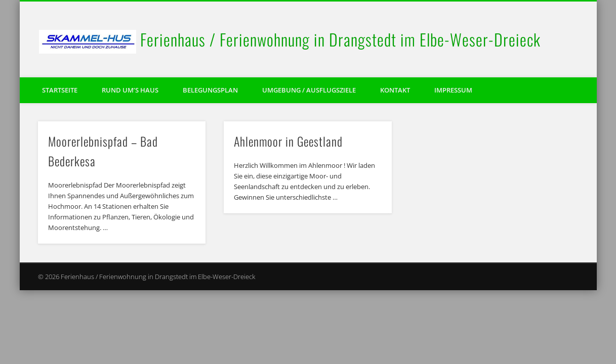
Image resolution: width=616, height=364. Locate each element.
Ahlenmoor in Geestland (288, 141)
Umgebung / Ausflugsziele (309, 90)
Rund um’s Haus (130, 90)
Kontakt (395, 90)
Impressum (453, 90)
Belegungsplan (210, 90)
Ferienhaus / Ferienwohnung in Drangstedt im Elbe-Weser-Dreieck (340, 39)
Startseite (60, 90)
